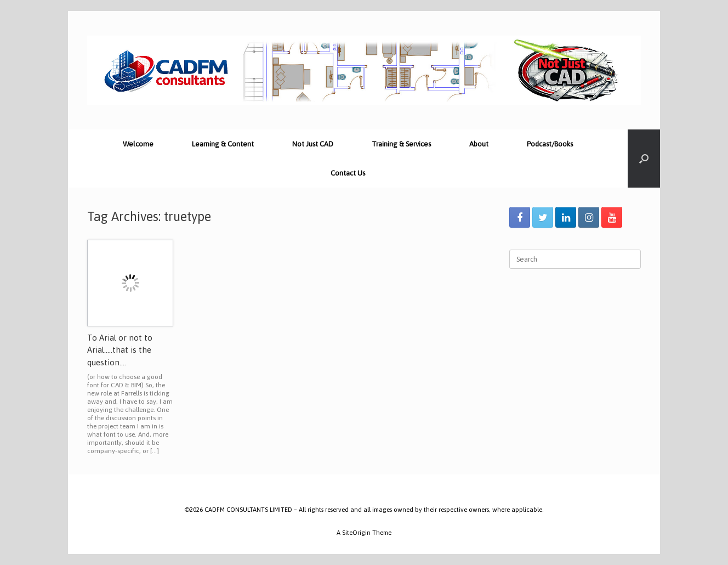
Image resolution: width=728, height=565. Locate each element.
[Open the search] (644, 159)
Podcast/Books (550, 144)
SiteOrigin (356, 532)
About (479, 144)
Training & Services (401, 144)
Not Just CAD (313, 144)
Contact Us (348, 173)
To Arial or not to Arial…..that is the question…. (120, 350)
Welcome (138, 144)
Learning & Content (223, 144)
